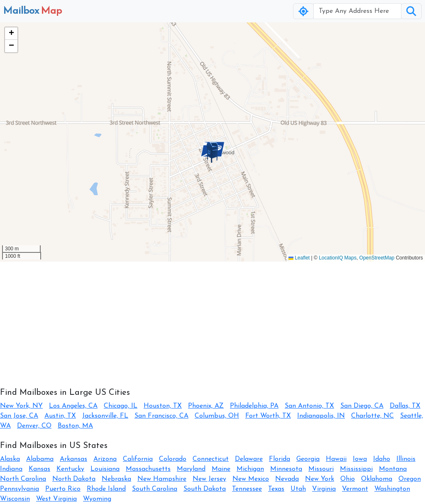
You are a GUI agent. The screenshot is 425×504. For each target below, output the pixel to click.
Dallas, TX (405, 406)
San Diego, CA (362, 406)
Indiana (11, 469)
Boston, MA (75, 426)
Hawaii (336, 459)
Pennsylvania (20, 489)
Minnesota (286, 469)
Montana (393, 469)
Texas (276, 489)
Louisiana (105, 469)
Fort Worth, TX (268, 416)
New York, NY (21, 406)
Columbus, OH (217, 416)
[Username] (357, 11)
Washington (392, 489)
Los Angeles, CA (73, 406)
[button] (212, 152)
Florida (280, 459)
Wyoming (97, 499)
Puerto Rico (63, 489)
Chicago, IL (121, 406)
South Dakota (205, 489)
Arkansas (73, 459)
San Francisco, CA (161, 416)
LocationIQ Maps (338, 258)
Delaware (249, 459)
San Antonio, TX (309, 406)
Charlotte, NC (372, 416)
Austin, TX (60, 416)
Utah (298, 489)
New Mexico (251, 479)
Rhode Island (106, 489)
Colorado (173, 459)
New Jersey (209, 479)
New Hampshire (162, 479)
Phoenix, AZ (206, 406)
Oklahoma (377, 479)
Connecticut (211, 459)
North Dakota (74, 479)
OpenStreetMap (377, 258)
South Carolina (155, 489)
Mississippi (356, 469)
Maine (221, 469)
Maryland (191, 469)
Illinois (406, 459)
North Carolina (23, 479)
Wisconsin (15, 499)
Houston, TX (163, 406)
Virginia (324, 489)
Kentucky (70, 469)
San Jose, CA (19, 416)
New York (320, 479)
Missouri (321, 469)
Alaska (10, 459)
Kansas (39, 469)
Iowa (360, 459)
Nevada (287, 479)
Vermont (355, 489)
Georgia (308, 459)
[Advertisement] (212, 320)
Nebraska (116, 479)
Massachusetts (148, 469)
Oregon (410, 479)
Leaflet (299, 258)
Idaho (382, 459)
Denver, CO (34, 426)
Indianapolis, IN (321, 416)
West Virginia (56, 499)
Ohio (348, 479)
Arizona (105, 459)
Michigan (250, 469)
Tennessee (247, 489)
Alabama (40, 459)
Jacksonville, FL (105, 416)
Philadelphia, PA (254, 406)
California (138, 459)
